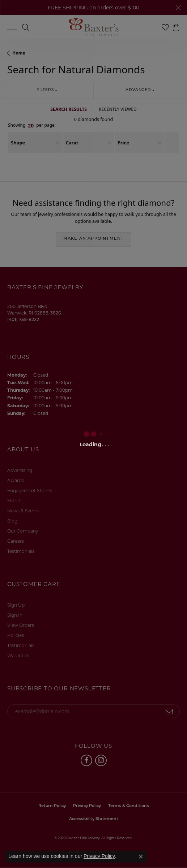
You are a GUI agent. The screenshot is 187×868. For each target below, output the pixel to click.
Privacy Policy (99, 856)
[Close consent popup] (141, 856)
